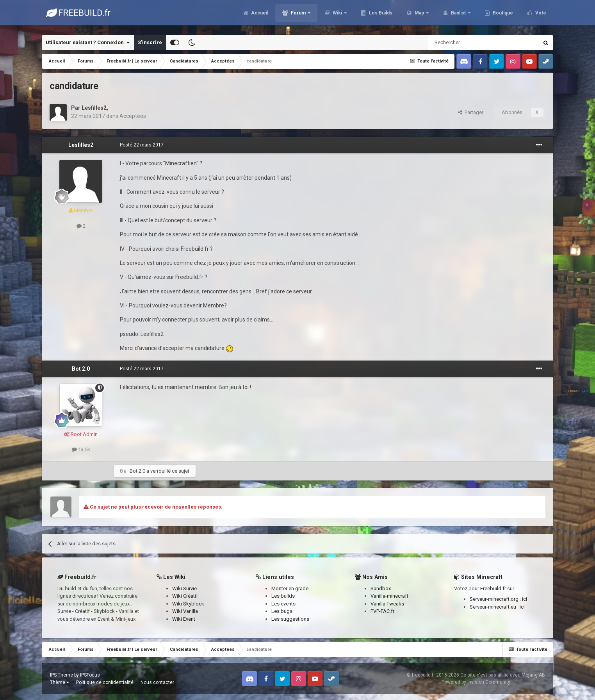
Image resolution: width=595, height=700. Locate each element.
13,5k (81, 449)
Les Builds (380, 16)
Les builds (283, 596)
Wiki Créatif (185, 596)
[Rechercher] (467, 43)
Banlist (458, 16)
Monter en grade (290, 588)
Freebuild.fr (493, 588)
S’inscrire (150, 42)
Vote (540, 16)
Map (419, 16)
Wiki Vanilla (185, 611)
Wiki (337, 16)
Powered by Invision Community (476, 682)
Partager (471, 112)
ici (525, 599)
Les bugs (282, 611)
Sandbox (381, 588)
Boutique (502, 16)
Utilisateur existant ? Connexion (88, 43)
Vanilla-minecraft (389, 596)
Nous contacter (157, 682)
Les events (283, 604)
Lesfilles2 (94, 108)
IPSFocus (90, 675)
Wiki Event (184, 619)
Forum (298, 16)
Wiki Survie (184, 588)
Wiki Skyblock (188, 604)
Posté (142, 145)
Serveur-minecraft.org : (496, 599)
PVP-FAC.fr (382, 611)
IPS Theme (61, 675)
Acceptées (133, 116)
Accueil (259, 16)
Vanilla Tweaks (387, 604)
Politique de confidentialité (105, 682)
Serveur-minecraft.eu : (495, 607)
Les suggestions (290, 619)
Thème (60, 682)
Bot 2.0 (81, 369)
